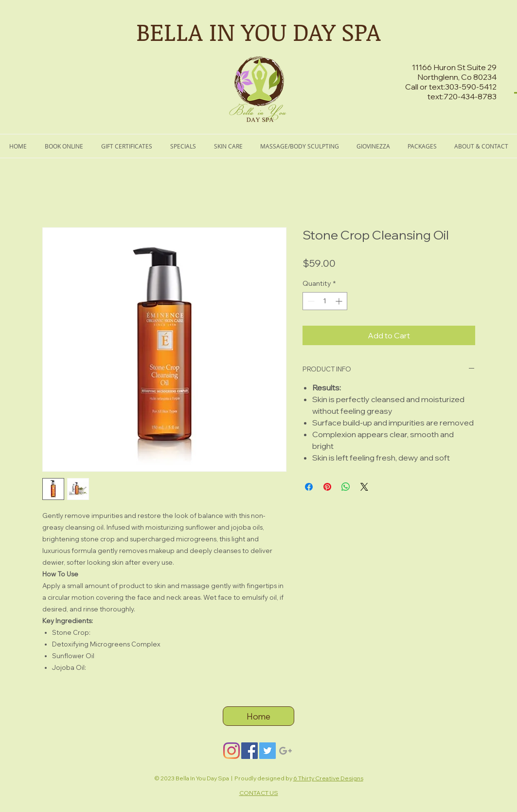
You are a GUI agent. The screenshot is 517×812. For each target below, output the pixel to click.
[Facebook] (250, 751)
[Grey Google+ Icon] (285, 751)
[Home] (258, 716)
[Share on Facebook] (309, 487)
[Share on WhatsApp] (346, 487)
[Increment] (340, 301)
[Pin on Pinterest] (327, 487)
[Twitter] (267, 751)
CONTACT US (259, 793)
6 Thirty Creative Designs (328, 778)
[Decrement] (310, 301)
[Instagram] (232, 751)
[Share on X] (364, 487)
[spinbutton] (325, 301)
